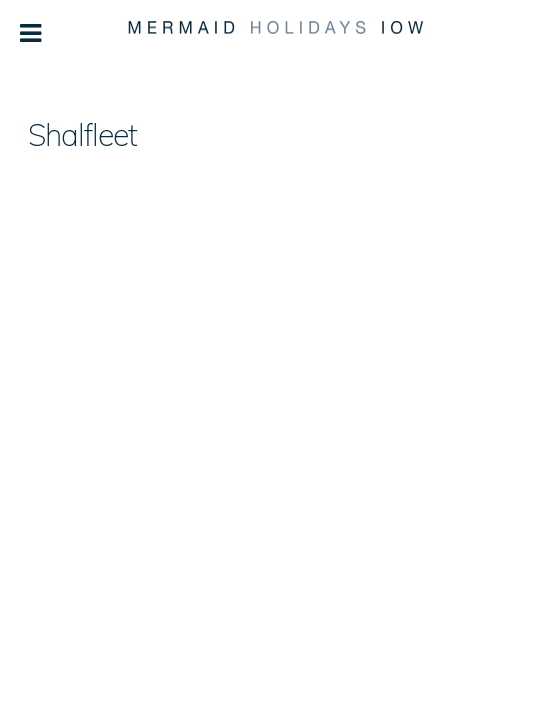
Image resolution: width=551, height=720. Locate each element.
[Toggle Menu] (31, 33)
